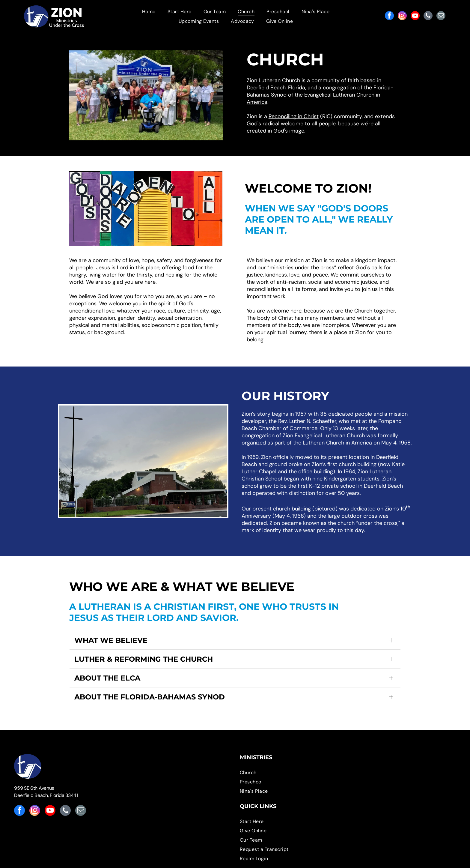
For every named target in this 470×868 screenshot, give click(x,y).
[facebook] (389, 16)
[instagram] (402, 16)
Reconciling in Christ (294, 116)
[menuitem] (149, 12)
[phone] (428, 16)
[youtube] (415, 16)
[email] (441, 16)
